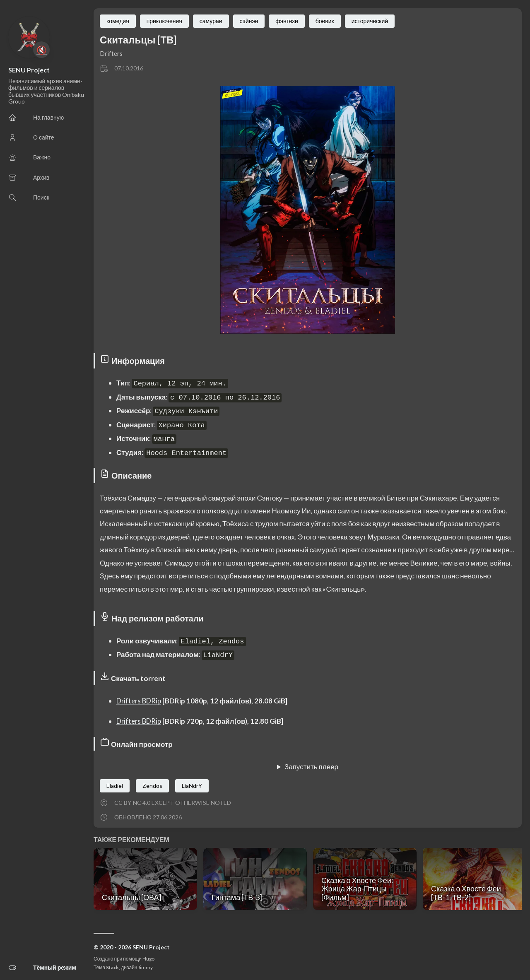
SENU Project (29, 70)
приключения (164, 21)
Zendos (152, 786)
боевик (325, 21)
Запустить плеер (311, 767)
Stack (112, 967)
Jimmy (145, 967)
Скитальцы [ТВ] (138, 40)
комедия (118, 21)
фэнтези (287, 21)
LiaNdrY (192, 786)
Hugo (148, 959)
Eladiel (115, 786)
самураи (211, 21)
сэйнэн (249, 21)
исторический (370, 21)
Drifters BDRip (139, 701)
